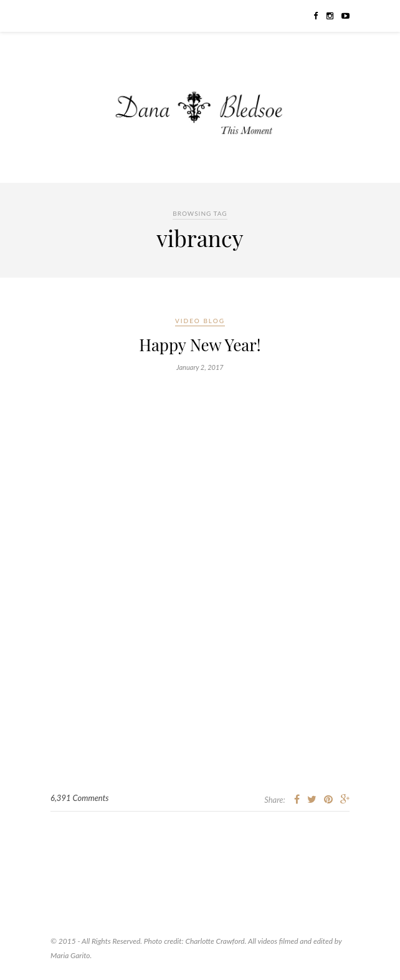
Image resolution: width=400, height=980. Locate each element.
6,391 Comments (79, 798)
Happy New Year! (200, 345)
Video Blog (200, 321)
